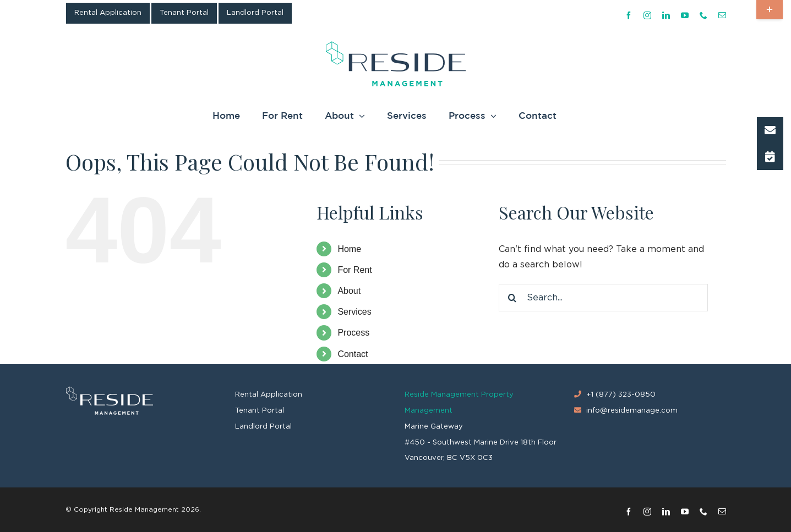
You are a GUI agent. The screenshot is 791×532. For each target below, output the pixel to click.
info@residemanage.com (632, 411)
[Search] (512, 298)
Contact (353, 354)
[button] (770, 130)
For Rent (354, 270)
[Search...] (603, 298)
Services (354, 312)
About (349, 291)
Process (353, 333)
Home (349, 249)
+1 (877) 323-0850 (621, 395)
